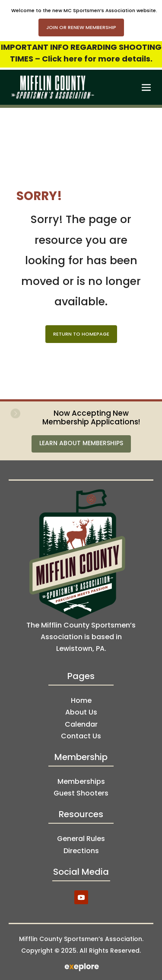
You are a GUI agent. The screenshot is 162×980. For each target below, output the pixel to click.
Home (81, 700)
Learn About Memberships (81, 443)
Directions (81, 851)
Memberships (81, 781)
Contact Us (81, 736)
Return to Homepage (81, 334)
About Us (81, 712)
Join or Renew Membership (81, 27)
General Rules (81, 839)
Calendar (81, 724)
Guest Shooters (81, 793)
